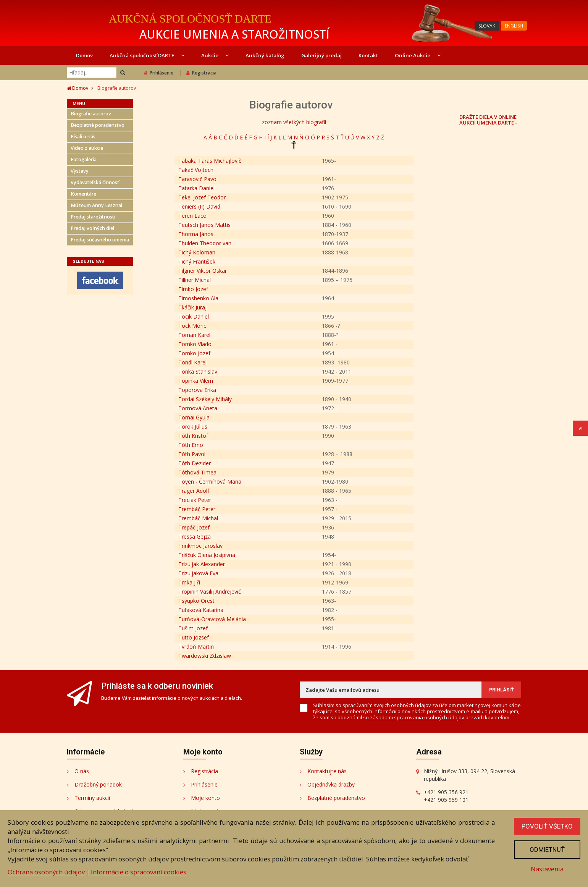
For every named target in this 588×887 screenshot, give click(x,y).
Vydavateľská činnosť (95, 182)
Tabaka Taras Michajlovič (210, 161)
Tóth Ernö (191, 445)
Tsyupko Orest (196, 601)
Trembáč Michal (198, 518)
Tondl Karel (192, 362)
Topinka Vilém (196, 381)
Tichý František (197, 261)
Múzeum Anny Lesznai (96, 205)
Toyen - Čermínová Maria (210, 482)
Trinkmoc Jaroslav (200, 546)
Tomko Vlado (195, 344)
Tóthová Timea (197, 472)
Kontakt (368, 55)
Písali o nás (83, 137)
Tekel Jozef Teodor (202, 197)
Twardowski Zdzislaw (205, 656)
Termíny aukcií (92, 798)
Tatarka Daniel (196, 188)
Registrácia (201, 73)
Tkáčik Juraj (192, 307)
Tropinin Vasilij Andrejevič (210, 592)
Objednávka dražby (331, 784)
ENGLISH (514, 26)
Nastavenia (547, 869)
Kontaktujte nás (327, 771)
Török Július (193, 427)
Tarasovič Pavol (198, 179)
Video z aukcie (87, 148)
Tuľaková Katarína (201, 610)
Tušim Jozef (193, 628)
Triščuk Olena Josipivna (207, 555)
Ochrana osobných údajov (46, 872)
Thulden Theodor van (205, 243)
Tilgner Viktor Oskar (203, 271)
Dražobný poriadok (98, 784)
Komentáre (83, 194)
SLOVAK (487, 26)
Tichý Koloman (197, 252)
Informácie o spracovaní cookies (139, 872)
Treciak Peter (195, 500)
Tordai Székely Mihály (205, 399)
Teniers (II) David (199, 206)
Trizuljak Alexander (202, 564)
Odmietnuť (547, 850)
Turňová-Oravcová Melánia (212, 619)
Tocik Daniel (194, 316)
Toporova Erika (197, 390)
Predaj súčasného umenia (100, 240)
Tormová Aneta (198, 408)
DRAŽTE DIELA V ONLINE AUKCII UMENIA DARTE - (488, 120)
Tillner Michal (195, 280)
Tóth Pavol (192, 454)
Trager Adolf (194, 491)
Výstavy (80, 171)
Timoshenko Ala (198, 298)
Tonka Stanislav (198, 371)
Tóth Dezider (195, 463)
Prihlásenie (159, 73)
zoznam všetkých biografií (294, 122)
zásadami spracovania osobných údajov (417, 717)
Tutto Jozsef (194, 637)
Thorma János (196, 234)
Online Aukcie (418, 55)
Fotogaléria (84, 159)
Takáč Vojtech (196, 170)
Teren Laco (192, 216)
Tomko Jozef (194, 353)
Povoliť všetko (547, 826)
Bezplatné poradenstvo (98, 125)
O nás (82, 771)
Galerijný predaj (321, 55)
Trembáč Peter (197, 509)
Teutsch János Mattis (204, 225)
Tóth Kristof (193, 436)
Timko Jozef (193, 289)
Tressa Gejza (195, 537)
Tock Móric (192, 326)
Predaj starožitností (93, 217)
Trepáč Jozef (194, 527)
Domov (84, 55)
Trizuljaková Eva (198, 573)
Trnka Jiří (189, 582)
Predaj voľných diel (92, 228)
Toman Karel (194, 335)
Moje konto (205, 798)
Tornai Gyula (194, 417)
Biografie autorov (91, 114)
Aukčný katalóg (265, 55)
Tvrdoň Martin (196, 647)
